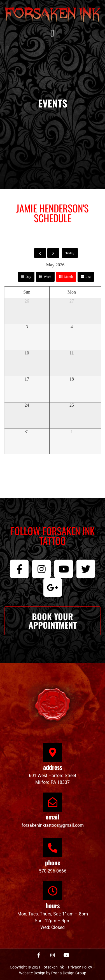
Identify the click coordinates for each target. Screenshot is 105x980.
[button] (53, 34)
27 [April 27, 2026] (72, 301)
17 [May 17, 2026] (27, 379)
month (68, 277)
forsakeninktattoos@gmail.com (53, 825)
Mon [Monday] (72, 292)
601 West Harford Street (53, 776)
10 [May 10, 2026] (27, 353)
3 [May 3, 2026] (27, 327)
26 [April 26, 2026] (27, 301)
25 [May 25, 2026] (72, 405)
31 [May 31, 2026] (27, 431)
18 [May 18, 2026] (72, 379)
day (28, 277)
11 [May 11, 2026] (72, 353)
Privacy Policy (80, 967)
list (88, 277)
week (47, 277)
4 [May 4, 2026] (72, 327)
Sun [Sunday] (27, 292)
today (70, 253)
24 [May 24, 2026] (27, 405)
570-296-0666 (53, 871)
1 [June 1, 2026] (72, 431)
